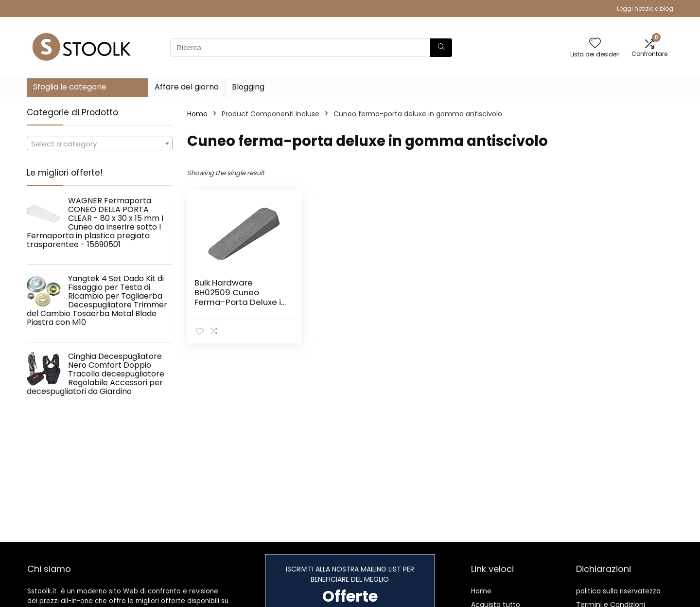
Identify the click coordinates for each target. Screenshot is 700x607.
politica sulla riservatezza (618, 591)
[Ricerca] (441, 48)
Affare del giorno (187, 87)
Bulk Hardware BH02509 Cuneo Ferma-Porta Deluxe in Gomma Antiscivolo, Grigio (240, 302)
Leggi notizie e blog (645, 9)
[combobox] (100, 143)
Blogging (248, 87)
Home (197, 114)
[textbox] (100, 144)
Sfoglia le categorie (70, 87)
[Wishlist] (595, 44)
